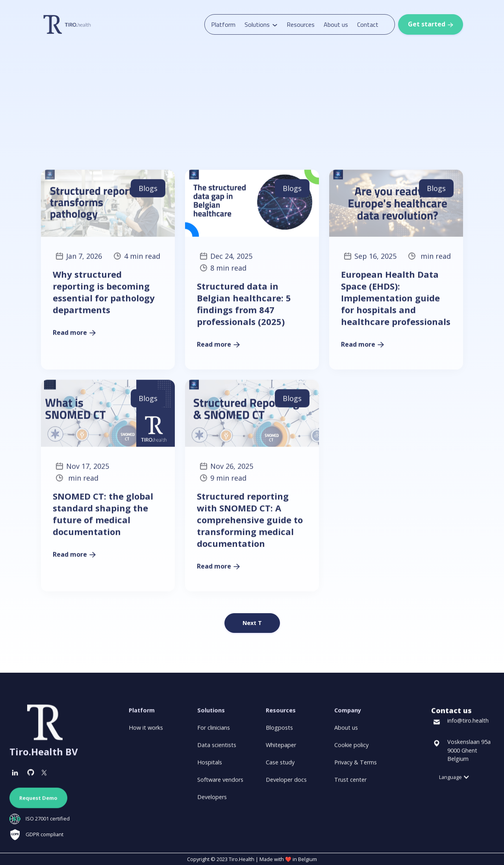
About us (336, 24)
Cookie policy (351, 748)
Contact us (451, 714)
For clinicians (214, 731)
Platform (223, 24)
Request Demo (38, 801)
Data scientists (217, 748)
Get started (431, 24)
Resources (301, 24)
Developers (212, 800)
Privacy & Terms (356, 765)
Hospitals (210, 765)
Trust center (350, 783)
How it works (146, 731)
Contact (368, 24)
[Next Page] (252, 623)
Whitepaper (281, 748)
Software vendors (220, 783)
